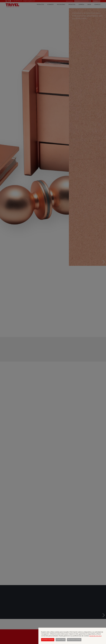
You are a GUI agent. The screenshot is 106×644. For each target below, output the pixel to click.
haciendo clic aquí (95, 636)
